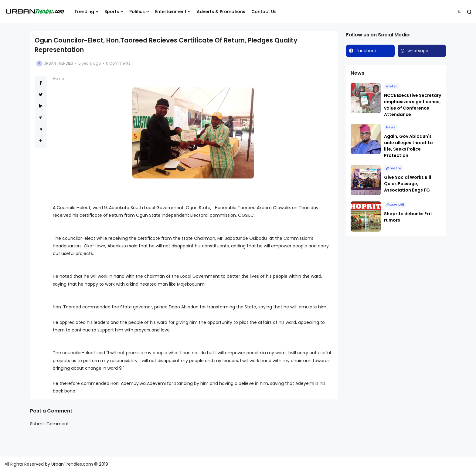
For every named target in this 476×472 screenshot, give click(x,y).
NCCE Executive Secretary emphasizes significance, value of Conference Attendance (413, 105)
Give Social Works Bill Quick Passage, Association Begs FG (408, 184)
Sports (112, 12)
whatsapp (418, 51)
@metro (394, 168)
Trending (84, 12)
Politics (137, 12)
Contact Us (264, 12)
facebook (367, 51)
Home (58, 78)
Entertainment (171, 12)
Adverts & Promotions (221, 12)
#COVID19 (395, 205)
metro (392, 86)
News (391, 127)
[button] (459, 12)
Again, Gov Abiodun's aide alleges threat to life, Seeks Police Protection (408, 146)
